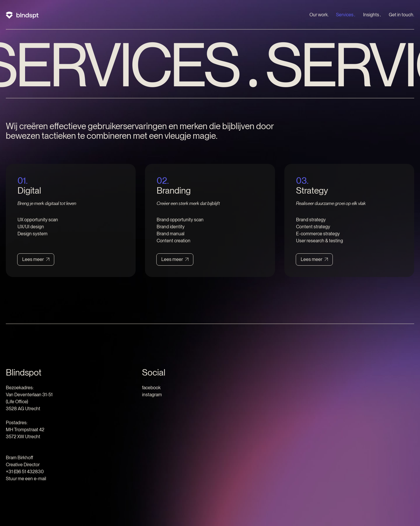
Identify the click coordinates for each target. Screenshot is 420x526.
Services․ (346, 15)
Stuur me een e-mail (26, 479)
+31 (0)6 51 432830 (25, 472)
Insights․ (372, 15)
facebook (151, 388)
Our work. (319, 15)
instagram (152, 395)
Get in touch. (401, 15)
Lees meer (33, 259)
